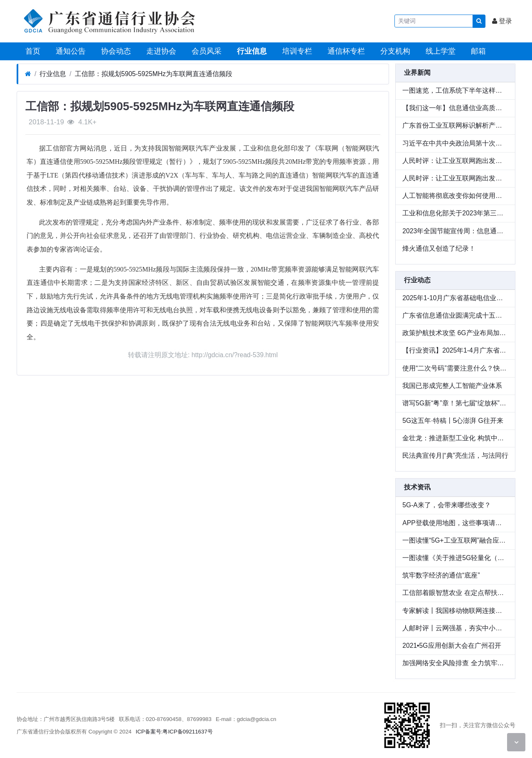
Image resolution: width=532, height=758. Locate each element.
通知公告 (70, 51)
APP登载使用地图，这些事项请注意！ (455, 523)
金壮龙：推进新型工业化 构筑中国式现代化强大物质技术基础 (455, 438)
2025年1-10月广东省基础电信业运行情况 (455, 298)
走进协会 (160, 51)
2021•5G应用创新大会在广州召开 (452, 646)
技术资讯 (417, 487)
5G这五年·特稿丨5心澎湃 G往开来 (453, 421)
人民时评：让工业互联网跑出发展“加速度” (455, 161)
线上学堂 (440, 51)
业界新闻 (417, 73)
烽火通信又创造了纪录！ (439, 248)
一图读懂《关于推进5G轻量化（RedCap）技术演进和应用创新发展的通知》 (455, 558)
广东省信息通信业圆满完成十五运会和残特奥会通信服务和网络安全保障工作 (455, 315)
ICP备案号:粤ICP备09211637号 (174, 732)
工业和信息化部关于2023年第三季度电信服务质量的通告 (455, 213)
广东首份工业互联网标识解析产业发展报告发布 (455, 125)
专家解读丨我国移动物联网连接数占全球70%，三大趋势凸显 (455, 611)
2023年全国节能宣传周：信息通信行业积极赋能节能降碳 (455, 231)
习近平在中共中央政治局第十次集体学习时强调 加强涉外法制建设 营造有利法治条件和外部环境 (455, 143)
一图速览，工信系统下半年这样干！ (455, 90)
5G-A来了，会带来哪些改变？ (447, 505)
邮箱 (477, 51)
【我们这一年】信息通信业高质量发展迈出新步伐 (455, 108)
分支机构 (394, 51)
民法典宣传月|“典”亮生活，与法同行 (455, 456)
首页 (32, 51)
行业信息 (251, 51)
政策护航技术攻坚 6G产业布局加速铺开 (455, 333)
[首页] (28, 74)
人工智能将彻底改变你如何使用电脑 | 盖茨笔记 (455, 196)
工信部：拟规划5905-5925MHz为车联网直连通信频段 (154, 74)
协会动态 (115, 51)
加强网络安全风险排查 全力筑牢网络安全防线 (455, 663)
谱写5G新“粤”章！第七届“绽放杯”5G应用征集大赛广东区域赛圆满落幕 (455, 403)
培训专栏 (296, 51)
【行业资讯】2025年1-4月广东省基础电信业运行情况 (455, 350)
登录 (502, 21)
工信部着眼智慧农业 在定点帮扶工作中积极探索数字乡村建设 (455, 593)
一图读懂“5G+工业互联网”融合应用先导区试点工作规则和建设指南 (455, 540)
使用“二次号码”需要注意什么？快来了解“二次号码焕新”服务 (455, 368)
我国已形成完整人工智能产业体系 (452, 386)
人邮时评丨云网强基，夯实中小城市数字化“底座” (455, 628)
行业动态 (417, 280)
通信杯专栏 (345, 51)
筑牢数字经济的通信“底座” (441, 575)
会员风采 (206, 51)
